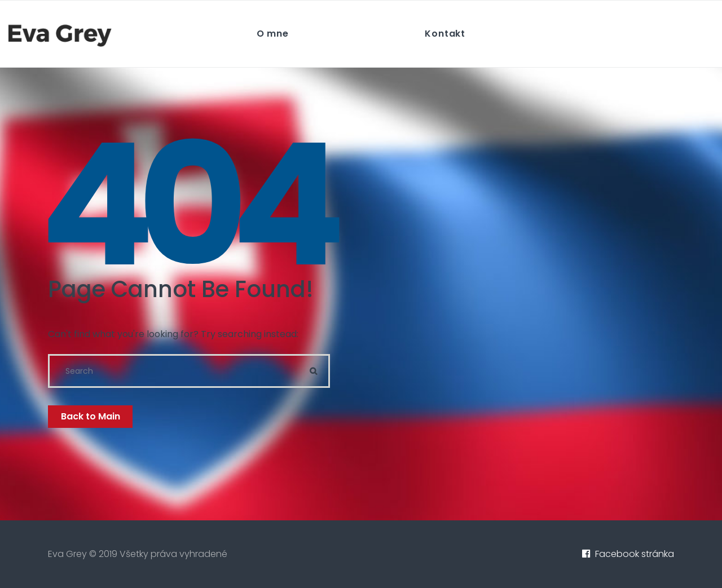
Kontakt (445, 34)
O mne (273, 34)
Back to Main (91, 416)
